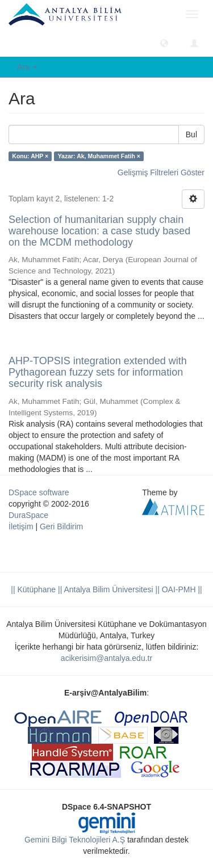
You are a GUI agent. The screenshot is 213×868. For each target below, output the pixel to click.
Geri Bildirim (61, 526)
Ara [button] (27, 67)
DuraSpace (28, 515)
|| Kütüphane (33, 589)
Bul (191, 134)
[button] (164, 43)
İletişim (21, 526)
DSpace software (39, 492)
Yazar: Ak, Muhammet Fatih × (99, 156)
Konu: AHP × (30, 156)
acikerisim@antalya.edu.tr (106, 658)
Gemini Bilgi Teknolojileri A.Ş (75, 840)
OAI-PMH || (181, 589)
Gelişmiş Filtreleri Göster (161, 172)
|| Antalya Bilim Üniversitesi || (108, 589)
